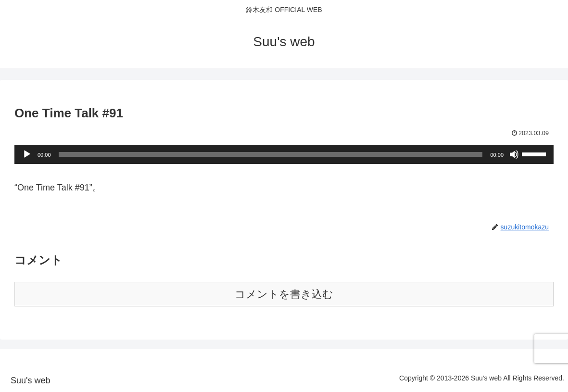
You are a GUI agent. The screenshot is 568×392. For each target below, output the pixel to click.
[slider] (271, 154)
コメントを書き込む (284, 294)
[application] (284, 154)
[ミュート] (514, 154)
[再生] (27, 154)
